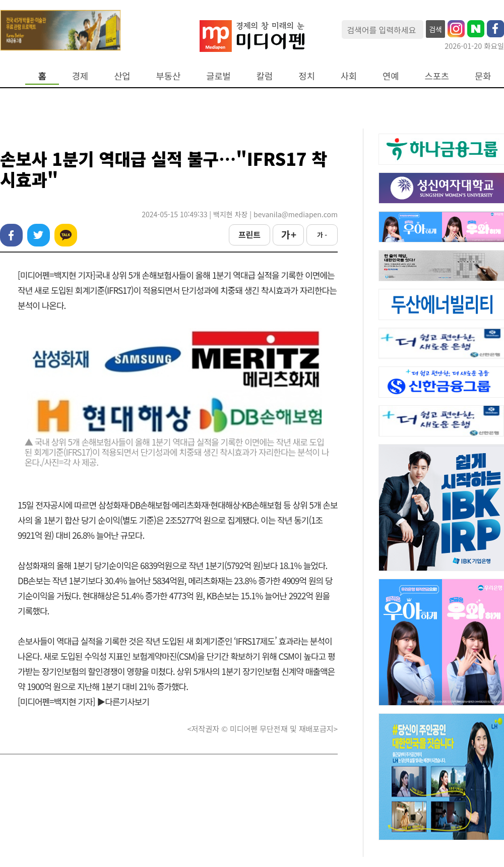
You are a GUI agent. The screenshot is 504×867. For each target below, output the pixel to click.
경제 (80, 76)
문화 (483, 76)
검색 (435, 29)
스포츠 (437, 76)
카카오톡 (66, 235)
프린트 (249, 234)
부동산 (169, 76)
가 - (322, 235)
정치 (306, 76)
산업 (122, 76)
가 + (288, 234)
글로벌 (218, 76)
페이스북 (11, 235)
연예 (391, 76)
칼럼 (265, 76)
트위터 (39, 235)
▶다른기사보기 (123, 701)
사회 (349, 76)
